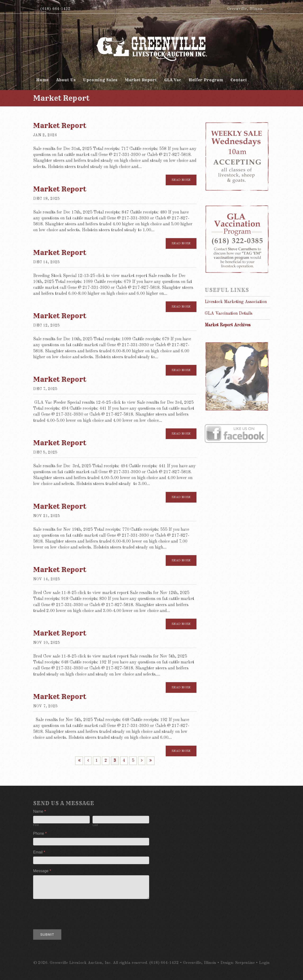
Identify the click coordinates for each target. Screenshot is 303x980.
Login (264, 963)
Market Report (60, 125)
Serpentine (245, 963)
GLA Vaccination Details (229, 313)
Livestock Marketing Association (236, 302)
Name (39, 811)
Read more (181, 180)
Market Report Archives (228, 325)
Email (39, 852)
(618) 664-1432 (55, 9)
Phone (40, 833)
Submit (47, 935)
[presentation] (69, 913)
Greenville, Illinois (245, 9)
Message (42, 871)
